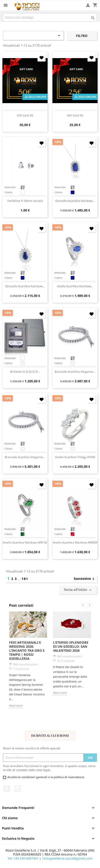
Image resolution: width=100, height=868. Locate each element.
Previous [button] (83, 605)
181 (25, 579)
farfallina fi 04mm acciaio (25, 201)
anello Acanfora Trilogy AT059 (75, 457)
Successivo (85, 579)
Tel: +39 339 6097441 (23, 858)
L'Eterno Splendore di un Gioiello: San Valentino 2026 (71, 646)
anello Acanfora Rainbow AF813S (25, 542)
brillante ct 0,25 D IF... (25, 372)
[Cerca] (50, 17)
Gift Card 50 (25, 115)
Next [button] (90, 605)
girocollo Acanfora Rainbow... (75, 201)
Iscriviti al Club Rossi (50, 736)
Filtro (82, 36)
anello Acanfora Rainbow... (75, 286)
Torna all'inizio (78, 590)
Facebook (7, 789)
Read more (16, 705)
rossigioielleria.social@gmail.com (67, 858)
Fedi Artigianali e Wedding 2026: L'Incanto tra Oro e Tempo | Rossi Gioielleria (27, 650)
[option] (28, 660)
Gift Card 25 (75, 115)
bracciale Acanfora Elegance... (75, 372)
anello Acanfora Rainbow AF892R (75, 542)
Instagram (18, 789)
